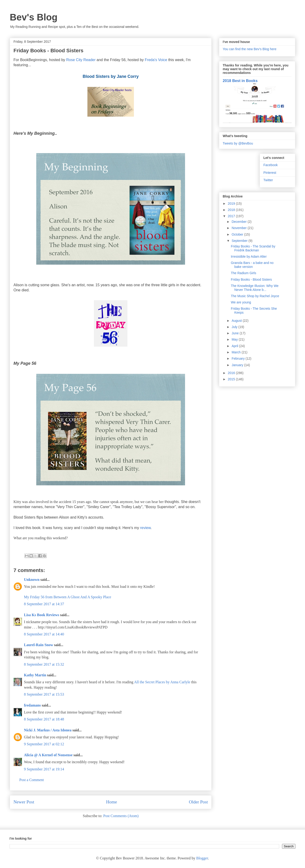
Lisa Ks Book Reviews (42, 615)
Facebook (270, 165)
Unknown (32, 580)
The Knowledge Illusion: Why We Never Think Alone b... (255, 288)
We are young (241, 302)
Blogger (202, 858)
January (238, 365)
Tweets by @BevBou (238, 143)
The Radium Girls (244, 273)
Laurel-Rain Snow (39, 645)
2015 (232, 379)
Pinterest (270, 173)
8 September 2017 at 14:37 (44, 604)
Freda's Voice (156, 60)
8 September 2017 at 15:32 (44, 664)
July (235, 327)
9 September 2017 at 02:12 (44, 744)
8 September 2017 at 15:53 (44, 694)
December (239, 222)
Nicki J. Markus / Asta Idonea (48, 730)
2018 (232, 210)
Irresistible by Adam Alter (249, 256)
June (235, 333)
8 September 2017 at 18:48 (44, 719)
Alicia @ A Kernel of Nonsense (48, 755)
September (240, 241)
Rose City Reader (81, 60)
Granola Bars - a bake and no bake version (252, 265)
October (238, 234)
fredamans (32, 705)
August (237, 321)
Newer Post (24, 802)
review (145, 528)
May (235, 339)
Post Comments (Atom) (121, 816)
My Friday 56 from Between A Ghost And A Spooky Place (68, 597)
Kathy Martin (35, 675)
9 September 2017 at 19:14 (44, 769)
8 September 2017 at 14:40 (44, 634)
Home (111, 802)
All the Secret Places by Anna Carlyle (162, 682)
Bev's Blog (34, 17)
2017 (232, 216)
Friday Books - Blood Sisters (251, 279)
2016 (232, 373)
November (239, 228)
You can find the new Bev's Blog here (250, 49)
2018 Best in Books (240, 81)
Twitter (268, 180)
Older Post (198, 802)
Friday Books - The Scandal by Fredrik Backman (253, 248)
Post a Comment (32, 780)
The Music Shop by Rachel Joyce (255, 296)
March (237, 352)
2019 (232, 204)
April (235, 346)
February (239, 358)
